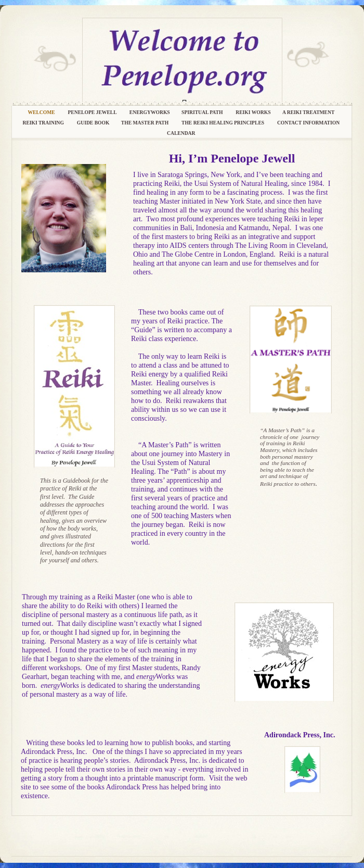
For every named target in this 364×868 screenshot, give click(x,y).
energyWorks (150, 112)
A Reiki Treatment (309, 112)
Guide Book (94, 123)
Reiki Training (44, 123)
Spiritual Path (203, 112)
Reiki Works (253, 112)
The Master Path (146, 123)
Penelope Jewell (94, 112)
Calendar (182, 133)
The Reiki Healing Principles (224, 123)
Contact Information (309, 123)
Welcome (42, 112)
